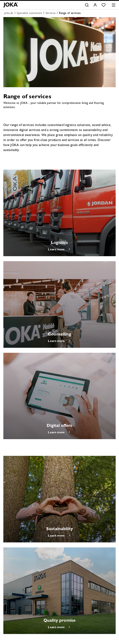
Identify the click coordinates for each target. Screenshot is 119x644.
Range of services (70, 13)
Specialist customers (29, 13)
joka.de (9, 13)
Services (51, 13)
